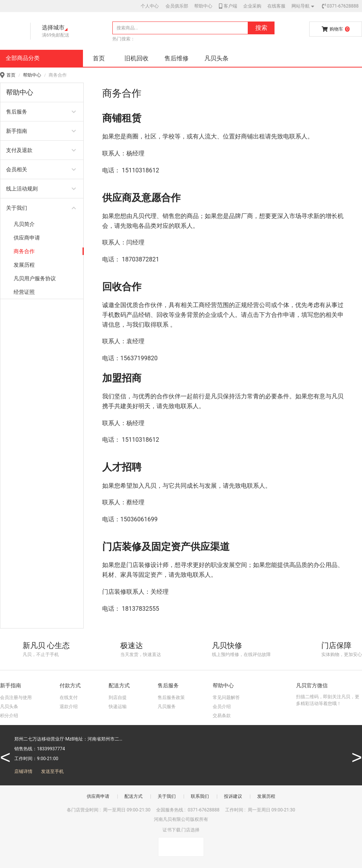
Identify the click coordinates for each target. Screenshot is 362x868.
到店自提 (118, 697)
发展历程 (266, 796)
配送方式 (133, 796)
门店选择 (190, 830)
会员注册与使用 (16, 697)
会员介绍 (222, 707)
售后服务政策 (171, 697)
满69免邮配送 (56, 35)
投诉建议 (233, 796)
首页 (99, 58)
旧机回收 (137, 58)
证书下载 (172, 830)
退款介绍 (69, 707)
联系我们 (200, 796)
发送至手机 (52, 771)
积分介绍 (9, 716)
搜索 (261, 28)
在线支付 (69, 697)
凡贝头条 (216, 58)
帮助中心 (32, 75)
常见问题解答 (226, 697)
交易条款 (222, 716)
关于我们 (167, 796)
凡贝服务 (167, 707)
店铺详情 (23, 771)
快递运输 (118, 707)
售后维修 (176, 58)
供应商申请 (98, 796)
